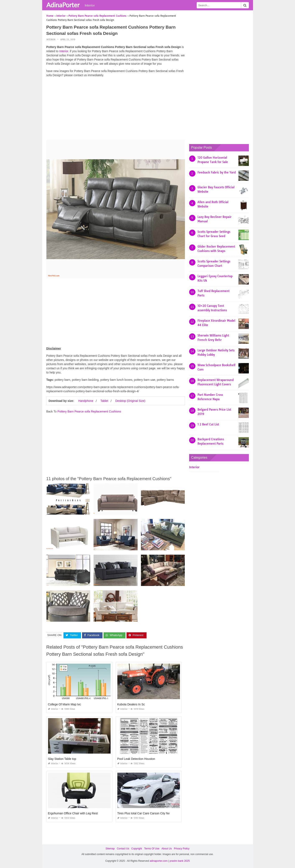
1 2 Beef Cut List (208, 424)
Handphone (86, 401)
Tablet (104, 401)
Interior (90, 5)
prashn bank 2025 (180, 861)
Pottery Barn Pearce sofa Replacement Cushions (89, 411)
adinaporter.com (159, 861)
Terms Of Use (152, 849)
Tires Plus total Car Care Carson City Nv (144, 813)
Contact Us (123, 849)
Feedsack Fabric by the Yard (217, 172)
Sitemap (110, 849)
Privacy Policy (182, 849)
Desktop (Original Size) (130, 401)
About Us (167, 849)
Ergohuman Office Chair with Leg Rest (73, 813)
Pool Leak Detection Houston (136, 759)
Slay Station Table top (62, 759)
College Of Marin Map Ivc (65, 704)
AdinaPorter (63, 5)
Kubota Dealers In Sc (131, 704)
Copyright (137, 849)
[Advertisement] (116, 110)
